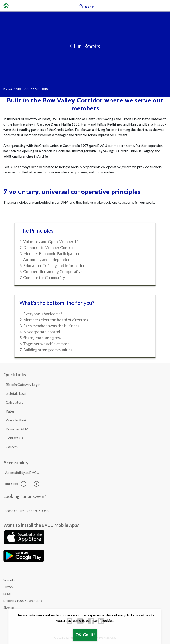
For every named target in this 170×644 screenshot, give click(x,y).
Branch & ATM (17, 429)
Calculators (14, 402)
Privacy (8, 587)
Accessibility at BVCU (22, 472)
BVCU (8, 89)
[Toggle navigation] (163, 6)
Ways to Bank (16, 420)
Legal (7, 594)
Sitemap (9, 607)
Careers (12, 447)
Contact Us (14, 438)
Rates (10, 411)
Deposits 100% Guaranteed (23, 601)
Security (9, 580)
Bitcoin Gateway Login (23, 384)
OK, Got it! (85, 635)
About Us (23, 89)
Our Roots (41, 89)
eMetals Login (17, 393)
